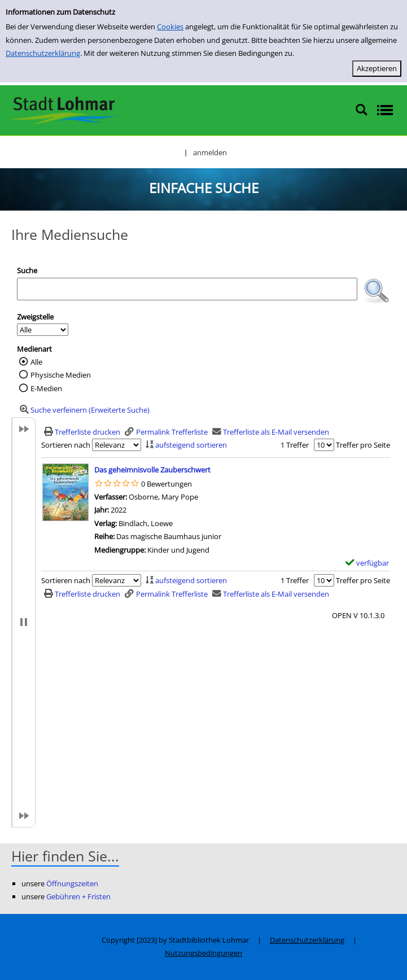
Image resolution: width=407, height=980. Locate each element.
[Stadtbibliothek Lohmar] (64, 110)
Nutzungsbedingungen (203, 953)
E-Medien (46, 388)
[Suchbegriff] (187, 289)
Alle (36, 362)
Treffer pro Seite (363, 445)
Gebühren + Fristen (78, 896)
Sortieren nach (66, 445)
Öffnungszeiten (72, 883)
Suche (27, 270)
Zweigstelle (35, 317)
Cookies (170, 27)
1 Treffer (295, 445)
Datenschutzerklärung (43, 53)
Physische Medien (61, 375)
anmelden (210, 152)
